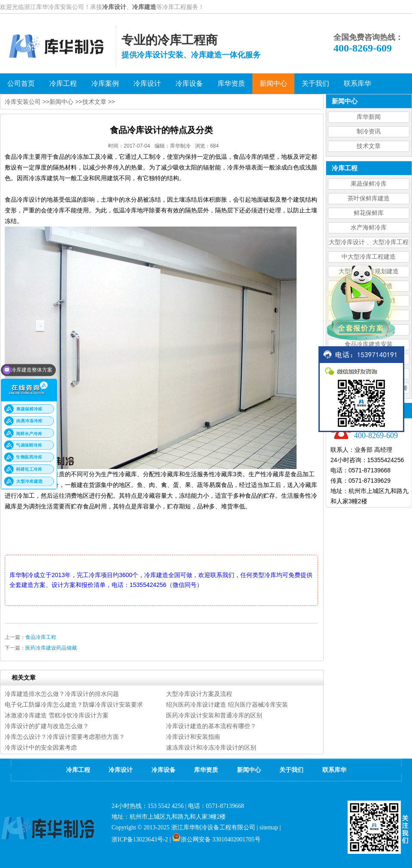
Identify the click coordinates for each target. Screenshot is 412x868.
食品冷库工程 (41, 637)
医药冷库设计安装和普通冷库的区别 (214, 715)
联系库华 (334, 770)
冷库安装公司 (23, 102)
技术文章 (369, 146)
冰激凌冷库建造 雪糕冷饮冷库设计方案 (57, 715)
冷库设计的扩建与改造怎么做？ (47, 726)
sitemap (269, 827)
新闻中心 (61, 102)
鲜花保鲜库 (369, 213)
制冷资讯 (369, 132)
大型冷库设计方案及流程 (199, 694)
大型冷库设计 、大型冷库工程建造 (369, 243)
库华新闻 (369, 117)
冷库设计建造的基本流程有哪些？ (211, 726)
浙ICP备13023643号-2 (140, 839)
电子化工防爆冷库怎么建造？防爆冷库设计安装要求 (74, 705)
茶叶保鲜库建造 (369, 198)
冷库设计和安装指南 (193, 737)
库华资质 (206, 770)
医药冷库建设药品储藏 (51, 648)
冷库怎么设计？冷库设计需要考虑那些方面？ (65, 737)
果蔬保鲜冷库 (369, 184)
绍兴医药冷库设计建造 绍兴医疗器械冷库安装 (227, 705)
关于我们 (291, 770)
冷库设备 (164, 770)
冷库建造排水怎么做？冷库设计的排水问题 (62, 694)
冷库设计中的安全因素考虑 (41, 747)
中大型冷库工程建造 (369, 257)
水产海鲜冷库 (369, 228)
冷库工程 (78, 770)
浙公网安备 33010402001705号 (216, 839)
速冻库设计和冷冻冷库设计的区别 (211, 747)
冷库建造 (144, 7)
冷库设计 (114, 7)
